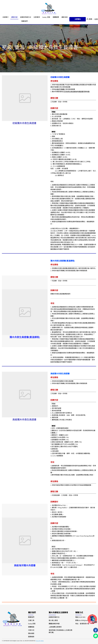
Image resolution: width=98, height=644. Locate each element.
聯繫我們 (24, 21)
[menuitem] (6, 17)
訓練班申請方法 (25, 17)
